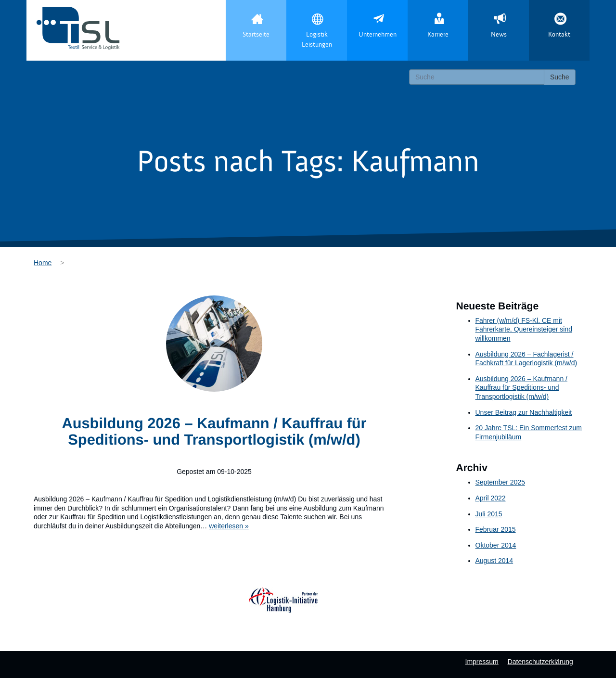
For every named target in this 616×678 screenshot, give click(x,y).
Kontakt (559, 35)
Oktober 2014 (496, 545)
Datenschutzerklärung (540, 662)
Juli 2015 (489, 514)
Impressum (482, 662)
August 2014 (494, 561)
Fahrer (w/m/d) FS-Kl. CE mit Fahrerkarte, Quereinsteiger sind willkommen (524, 329)
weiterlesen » (229, 526)
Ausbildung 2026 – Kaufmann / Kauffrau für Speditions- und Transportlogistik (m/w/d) (214, 431)
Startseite (256, 35)
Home (43, 263)
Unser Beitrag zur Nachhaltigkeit (524, 412)
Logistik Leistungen (317, 40)
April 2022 (491, 498)
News (499, 35)
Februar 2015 (496, 529)
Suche (560, 77)
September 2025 (500, 482)
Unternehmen (378, 35)
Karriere (438, 35)
